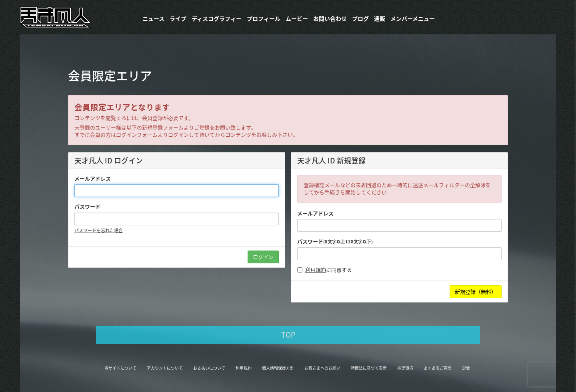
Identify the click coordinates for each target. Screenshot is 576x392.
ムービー (297, 18)
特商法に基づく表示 (369, 368)
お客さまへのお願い (322, 368)
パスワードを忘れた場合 (99, 230)
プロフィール (264, 18)
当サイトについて (120, 368)
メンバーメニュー (413, 18)
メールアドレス (93, 179)
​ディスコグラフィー (217, 18)
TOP (288, 335)
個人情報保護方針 (278, 368)
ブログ (360, 18)
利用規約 (316, 270)
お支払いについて (209, 368)
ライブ (178, 18)
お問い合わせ (330, 18)
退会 (466, 368)
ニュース (153, 18)
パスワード (87, 207)
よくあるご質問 (438, 368)
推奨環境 (405, 368)
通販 (380, 18)
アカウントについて (165, 368)
